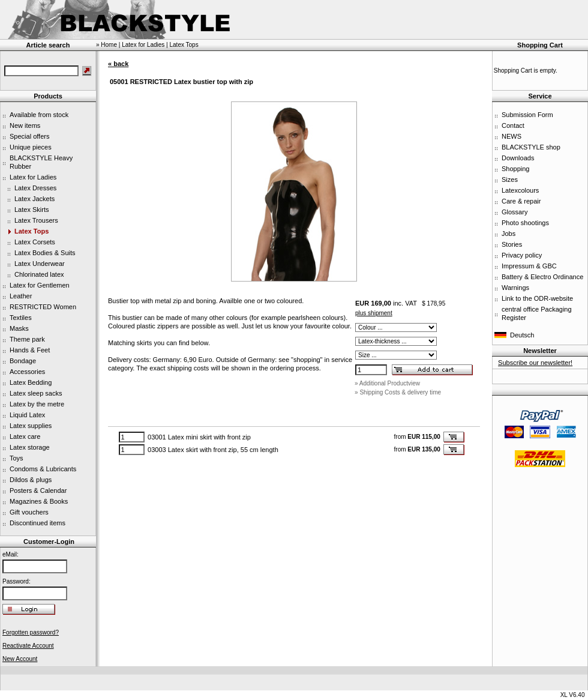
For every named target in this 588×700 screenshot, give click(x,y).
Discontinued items (37, 523)
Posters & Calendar (38, 490)
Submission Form (527, 115)
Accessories (27, 372)
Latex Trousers (36, 220)
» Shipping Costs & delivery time (398, 392)
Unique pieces (31, 147)
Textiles (21, 318)
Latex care (25, 436)
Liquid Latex (27, 415)
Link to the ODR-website (537, 298)
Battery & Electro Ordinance (542, 277)
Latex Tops (31, 231)
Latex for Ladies (33, 177)
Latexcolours (520, 190)
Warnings (515, 288)
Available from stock (39, 115)
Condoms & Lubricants (43, 469)
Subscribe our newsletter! (535, 363)
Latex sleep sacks (36, 393)
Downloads (518, 158)
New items (25, 125)
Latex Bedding (31, 382)
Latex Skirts (31, 210)
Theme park (27, 339)
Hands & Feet (30, 350)
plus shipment (374, 313)
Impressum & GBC (529, 266)
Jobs (508, 234)
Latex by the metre (37, 404)
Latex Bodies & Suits (45, 253)
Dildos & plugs (31, 480)
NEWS (511, 136)
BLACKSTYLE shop (531, 147)
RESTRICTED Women (43, 307)
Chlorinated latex (39, 274)
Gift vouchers (29, 512)
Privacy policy (522, 255)
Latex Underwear (40, 264)
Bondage (23, 361)
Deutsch (522, 335)
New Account (20, 659)
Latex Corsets (35, 242)
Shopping (516, 169)
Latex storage (30, 447)
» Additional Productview (387, 383)
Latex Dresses (35, 188)
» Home (106, 45)
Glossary (514, 212)
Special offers (29, 136)
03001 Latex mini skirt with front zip (199, 437)
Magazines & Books (39, 501)
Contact (513, 125)
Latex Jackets (34, 199)
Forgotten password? (31, 632)
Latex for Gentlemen (40, 285)
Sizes (510, 180)
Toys (16, 458)
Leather (21, 296)
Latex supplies (31, 426)
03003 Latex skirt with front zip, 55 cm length (213, 450)
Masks (19, 328)
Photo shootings (525, 223)
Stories (512, 244)
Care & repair (521, 201)
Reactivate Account (28, 646)
